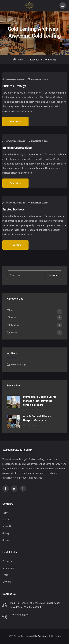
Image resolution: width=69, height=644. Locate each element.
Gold (14, 317)
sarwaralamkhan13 (14, 79)
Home (18, 60)
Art (13, 310)
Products (7, 561)
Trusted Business (13, 210)
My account (9, 568)
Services (7, 520)
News (14, 333)
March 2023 (17, 365)
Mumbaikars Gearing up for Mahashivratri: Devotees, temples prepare (40, 401)
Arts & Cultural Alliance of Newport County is (39, 418)
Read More (15, 121)
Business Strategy (14, 86)
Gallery (6, 533)
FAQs (5, 575)
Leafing (15, 325)
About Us (7, 527)
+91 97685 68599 (19, 615)
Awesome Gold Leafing (49, 636)
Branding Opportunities (17, 148)
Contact (7, 540)
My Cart (7, 582)
